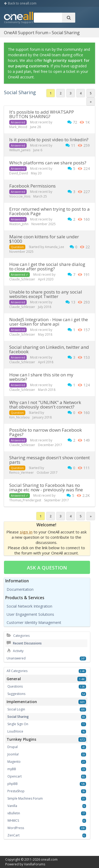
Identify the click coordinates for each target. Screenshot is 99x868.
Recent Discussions (24, 643)
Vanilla (12, 806)
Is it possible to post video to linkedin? (49, 140)
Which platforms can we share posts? (48, 163)
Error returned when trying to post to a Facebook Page (49, 211)
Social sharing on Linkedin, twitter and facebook (49, 349)
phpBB (13, 784)
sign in (26, 532)
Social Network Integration (29, 606)
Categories (18, 636)
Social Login (16, 709)
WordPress (16, 828)
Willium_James (20, 150)
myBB (12, 769)
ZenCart (13, 835)
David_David (19, 173)
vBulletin (14, 813)
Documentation (20, 589)
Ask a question (47, 568)
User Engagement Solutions (30, 614)
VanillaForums (35, 864)
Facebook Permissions (32, 186)
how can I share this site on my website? (41, 377)
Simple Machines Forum (25, 798)
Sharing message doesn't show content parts (49, 460)
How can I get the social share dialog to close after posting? (47, 266)
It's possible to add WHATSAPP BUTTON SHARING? (42, 114)
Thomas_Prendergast (25, 500)
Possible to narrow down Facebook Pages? (46, 432)
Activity (15, 651)
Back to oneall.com (20, 3)
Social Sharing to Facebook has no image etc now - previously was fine (46, 487)
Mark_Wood (18, 127)
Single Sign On (18, 724)
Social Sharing (18, 717)
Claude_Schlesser (22, 279)
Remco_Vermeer (22, 473)
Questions (15, 686)
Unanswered (16, 658)
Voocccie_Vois (20, 196)
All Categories (17, 671)
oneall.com (49, 859)
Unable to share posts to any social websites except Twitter (46, 294)
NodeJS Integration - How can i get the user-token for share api (49, 322)
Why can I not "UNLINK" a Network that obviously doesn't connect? (45, 405)
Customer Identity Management (34, 622)
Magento (14, 762)
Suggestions (16, 694)
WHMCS (13, 821)
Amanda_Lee (55, 247)
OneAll (18, 18)
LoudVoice (15, 731)
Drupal (13, 747)
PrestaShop (16, 791)
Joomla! (13, 754)
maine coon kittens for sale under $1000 (44, 239)
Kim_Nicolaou (19, 417)
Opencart (15, 776)
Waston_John (19, 224)
